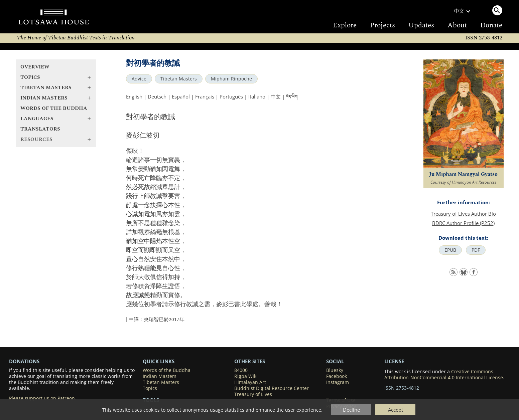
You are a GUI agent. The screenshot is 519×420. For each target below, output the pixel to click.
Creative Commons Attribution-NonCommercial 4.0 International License (444, 375)
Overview (35, 67)
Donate (491, 25)
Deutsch (157, 96)
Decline (351, 410)
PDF (476, 250)
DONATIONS (24, 361)
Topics (150, 388)
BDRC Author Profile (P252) (463, 223)
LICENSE (394, 361)
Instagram (338, 382)
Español (181, 96)
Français (205, 96)
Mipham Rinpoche (231, 79)
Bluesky (335, 370)
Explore (345, 25)
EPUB (450, 250)
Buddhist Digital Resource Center (272, 388)
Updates (421, 25)
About (457, 25)
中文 (276, 96)
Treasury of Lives (253, 394)
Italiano (257, 96)
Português (231, 96)
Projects (382, 25)
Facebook (337, 376)
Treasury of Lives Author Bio (463, 214)
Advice (139, 79)
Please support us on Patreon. (43, 398)
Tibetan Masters (179, 79)
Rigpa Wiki (246, 376)
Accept (396, 410)
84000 (241, 370)
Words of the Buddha (54, 108)
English (134, 96)
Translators (40, 129)
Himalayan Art (250, 382)
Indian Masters (160, 376)
